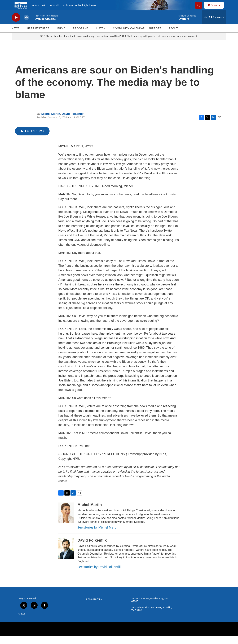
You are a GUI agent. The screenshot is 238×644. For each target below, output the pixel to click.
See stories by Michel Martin (98, 535)
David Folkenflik (73, 122)
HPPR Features (38, 36)
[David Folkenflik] (66, 556)
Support (155, 36)
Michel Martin (51, 122)
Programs (81, 36)
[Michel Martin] (66, 521)
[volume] (26, 25)
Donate (218, 9)
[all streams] (214, 25)
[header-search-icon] (200, 9)
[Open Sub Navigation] (22, 36)
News (16, 36)
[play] (16, 25)
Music (61, 36)
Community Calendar (129, 36)
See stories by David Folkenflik (100, 575)
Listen (101, 36)
